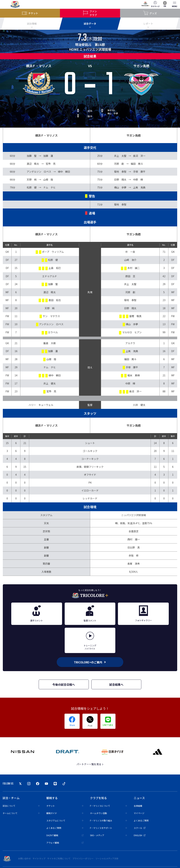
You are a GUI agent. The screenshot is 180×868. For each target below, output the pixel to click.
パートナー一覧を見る (90, 764)
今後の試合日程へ (64, 684)
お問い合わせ (24, 858)
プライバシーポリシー (83, 858)
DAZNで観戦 (65, 835)
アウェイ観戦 (65, 843)
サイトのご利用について (59, 858)
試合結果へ (116, 684)
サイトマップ (39, 858)
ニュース (139, 798)
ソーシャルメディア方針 (107, 858)
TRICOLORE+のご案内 (90, 662)
